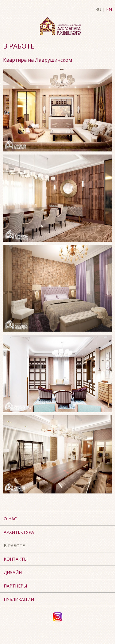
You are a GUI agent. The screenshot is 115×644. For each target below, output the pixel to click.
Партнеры (15, 586)
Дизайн (13, 572)
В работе (14, 546)
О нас (10, 519)
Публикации (19, 599)
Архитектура (19, 532)
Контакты (16, 559)
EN (109, 9)
